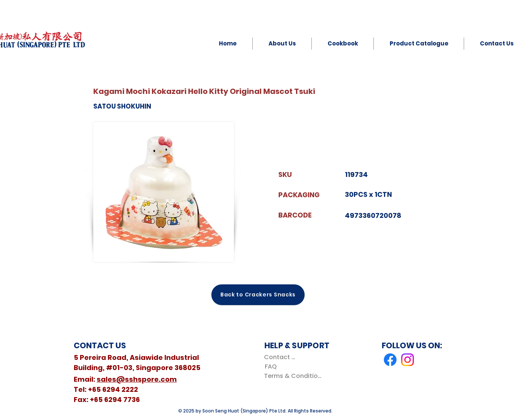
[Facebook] (390, 360)
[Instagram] (407, 360)
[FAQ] (271, 366)
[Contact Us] (281, 357)
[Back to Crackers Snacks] (258, 295)
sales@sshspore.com (137, 379)
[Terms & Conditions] (294, 376)
